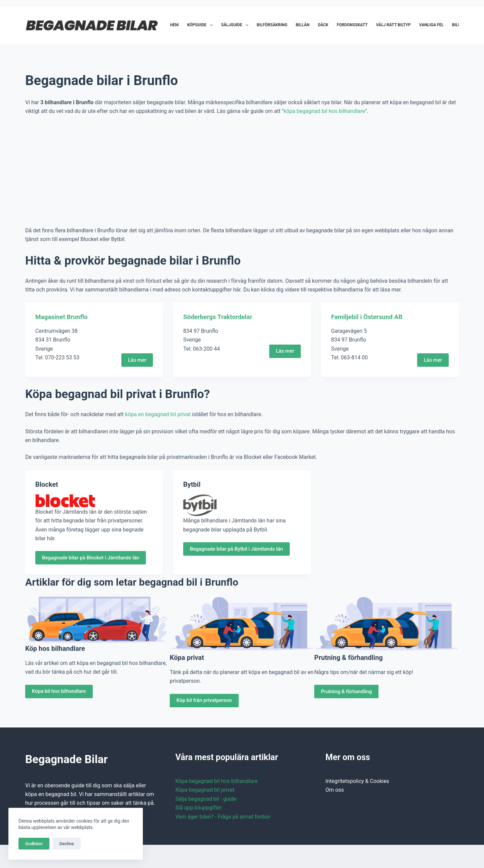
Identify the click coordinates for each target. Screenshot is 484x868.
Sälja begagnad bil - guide (206, 799)
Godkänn (34, 844)
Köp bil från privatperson (204, 700)
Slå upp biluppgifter (199, 808)
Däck (323, 25)
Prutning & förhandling (346, 691)
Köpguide (201, 25)
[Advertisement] (242, 171)
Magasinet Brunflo (63, 317)
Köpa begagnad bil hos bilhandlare (217, 781)
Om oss (335, 790)
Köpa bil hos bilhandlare (59, 691)
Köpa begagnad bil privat (205, 790)
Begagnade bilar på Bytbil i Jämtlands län (236, 549)
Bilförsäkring (272, 25)
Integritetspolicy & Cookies (357, 781)
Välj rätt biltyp (393, 25)
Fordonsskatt (352, 25)
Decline (67, 844)
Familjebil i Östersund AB (369, 317)
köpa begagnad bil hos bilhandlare (325, 111)
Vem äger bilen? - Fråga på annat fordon (223, 816)
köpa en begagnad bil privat (158, 414)
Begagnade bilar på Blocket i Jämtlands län (91, 558)
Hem (174, 25)
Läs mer (137, 360)
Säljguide (236, 25)
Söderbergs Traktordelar (220, 317)
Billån (303, 25)
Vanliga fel (431, 25)
